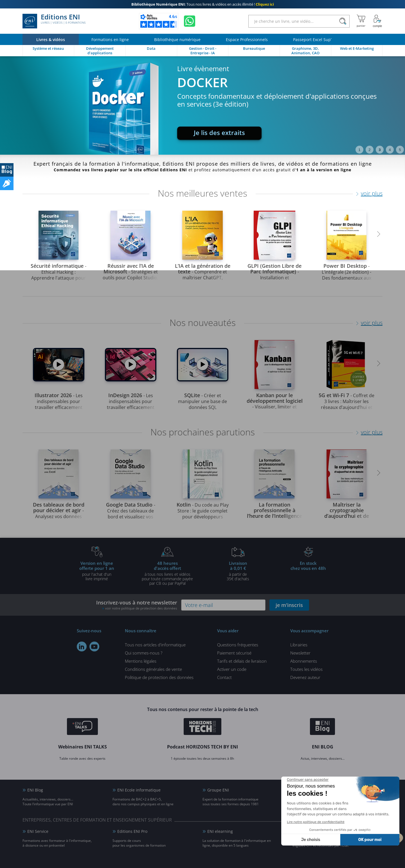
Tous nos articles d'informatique (155, 645)
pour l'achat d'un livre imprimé (97, 571)
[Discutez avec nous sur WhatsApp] (190, 21)
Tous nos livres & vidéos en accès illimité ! (203, 4)
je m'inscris (289, 605)
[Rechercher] (343, 21)
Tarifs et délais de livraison (242, 661)
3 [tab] (380, 150)
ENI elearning (220, 831)
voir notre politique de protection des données (141, 608)
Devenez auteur (305, 677)
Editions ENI (54, 21)
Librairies (299, 645)
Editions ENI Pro (132, 831)
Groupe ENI (218, 790)
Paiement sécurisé (234, 653)
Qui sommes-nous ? (144, 653)
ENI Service (38, 831)
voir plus (372, 193)
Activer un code (232, 669)
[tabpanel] (202, 105)
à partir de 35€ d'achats (238, 571)
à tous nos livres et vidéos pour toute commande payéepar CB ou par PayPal (167, 573)
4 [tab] (390, 150)
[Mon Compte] (377, 21)
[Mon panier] (361, 21)
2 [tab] (369, 150)
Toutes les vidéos (306, 669)
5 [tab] (400, 150)
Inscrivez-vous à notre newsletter (137, 605)
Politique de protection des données (159, 677)
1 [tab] (359, 150)
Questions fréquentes (238, 645)
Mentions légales (141, 661)
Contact (224, 677)
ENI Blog (35, 790)
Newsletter (300, 653)
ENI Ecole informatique (139, 790)
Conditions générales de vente (153, 669)
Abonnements (304, 661)
